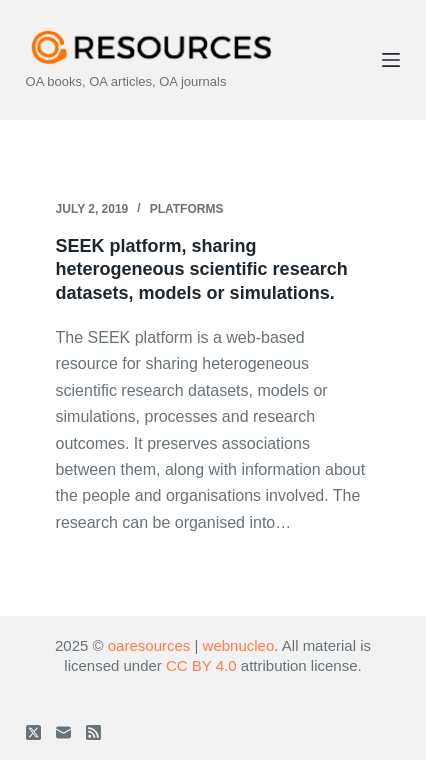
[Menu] (391, 60)
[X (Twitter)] (33, 732)
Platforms (187, 209)
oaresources (149, 645)
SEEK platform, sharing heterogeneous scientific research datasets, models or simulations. (202, 269)
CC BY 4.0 (201, 665)
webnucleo (239, 645)
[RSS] (93, 732)
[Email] (63, 732)
